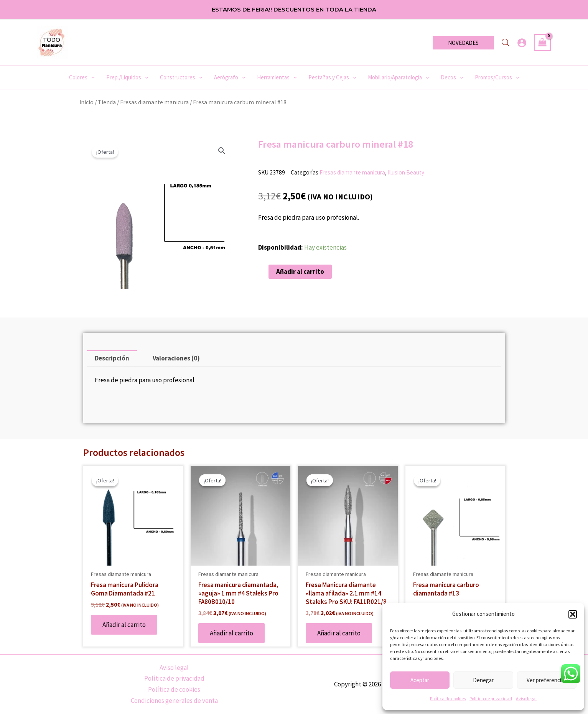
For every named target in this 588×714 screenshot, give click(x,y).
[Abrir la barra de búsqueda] (506, 43)
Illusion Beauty (406, 172)
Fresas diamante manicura (154, 102)
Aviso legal (526, 698)
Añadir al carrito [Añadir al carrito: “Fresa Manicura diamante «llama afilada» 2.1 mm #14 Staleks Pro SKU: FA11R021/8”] (339, 633)
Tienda (107, 102)
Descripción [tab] (112, 358)
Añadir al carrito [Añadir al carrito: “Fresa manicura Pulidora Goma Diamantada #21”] (124, 625)
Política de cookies (448, 698)
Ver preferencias (547, 680)
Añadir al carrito (300, 271)
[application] (91, 77)
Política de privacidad (491, 698)
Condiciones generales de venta (174, 701)
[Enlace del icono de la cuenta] (522, 43)
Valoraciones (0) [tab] (176, 358)
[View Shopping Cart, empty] (543, 43)
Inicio (86, 102)
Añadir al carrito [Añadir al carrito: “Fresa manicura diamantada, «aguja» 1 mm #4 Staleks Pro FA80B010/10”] (231, 633)
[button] (573, 614)
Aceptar (420, 680)
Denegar (483, 680)
